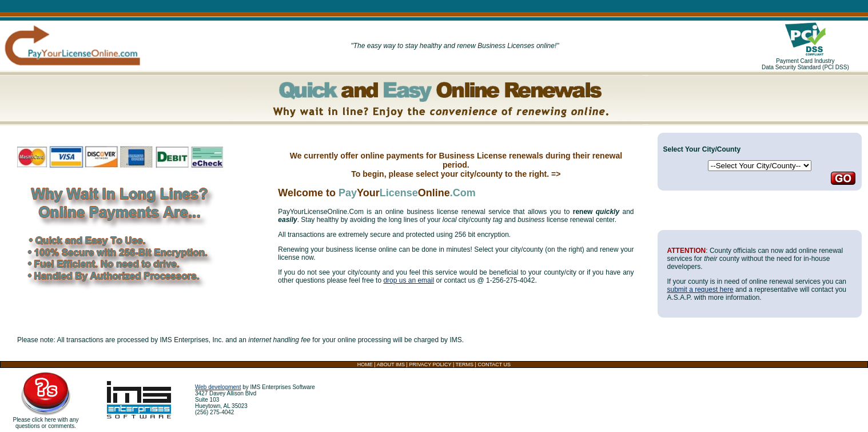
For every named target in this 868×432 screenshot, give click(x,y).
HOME (365, 364)
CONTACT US (494, 364)
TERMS (465, 364)
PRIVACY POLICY (430, 364)
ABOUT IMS (391, 364)
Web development (218, 387)
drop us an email (409, 280)
